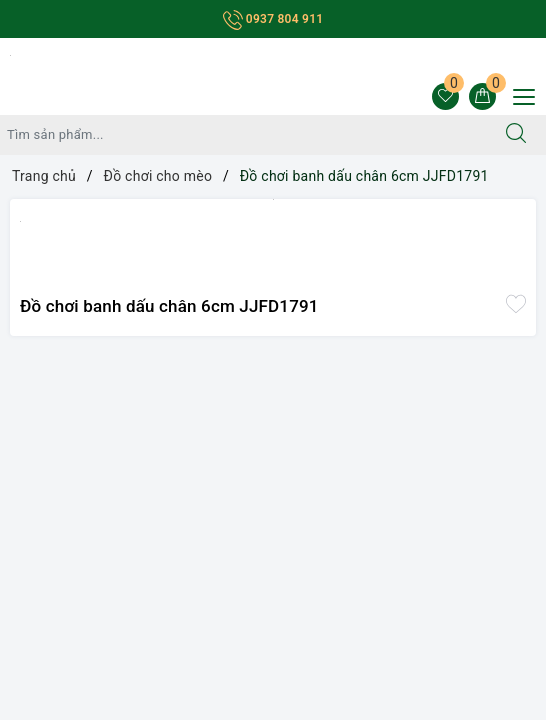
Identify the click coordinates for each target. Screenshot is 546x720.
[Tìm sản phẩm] (243, 135)
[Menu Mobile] (518, 94)
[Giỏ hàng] (482, 96)
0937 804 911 (273, 19)
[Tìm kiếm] (516, 135)
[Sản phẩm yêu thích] (445, 96)
